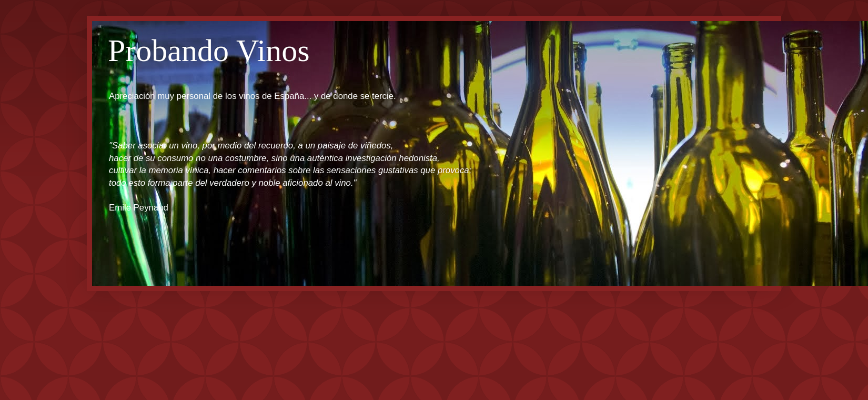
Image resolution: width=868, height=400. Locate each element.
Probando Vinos (209, 51)
